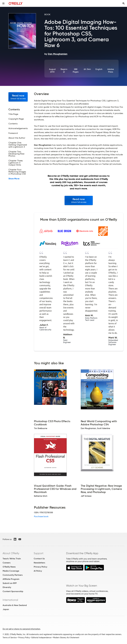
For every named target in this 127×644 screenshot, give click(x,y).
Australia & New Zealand (15, 605)
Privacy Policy (40, 567)
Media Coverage (11, 571)
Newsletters (39, 563)
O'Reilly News (9, 567)
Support (39, 553)
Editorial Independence (41, 638)
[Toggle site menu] (3, 3)
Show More (14, 179)
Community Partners (13, 575)
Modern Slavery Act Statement (66, 638)
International (10, 600)
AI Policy (38, 571)
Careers (7, 563)
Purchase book (41, 516)
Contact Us (39, 559)
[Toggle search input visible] (124, 3)
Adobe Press (111, 70)
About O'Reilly (11, 553)
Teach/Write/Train (12, 559)
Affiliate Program (11, 579)
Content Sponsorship (13, 591)
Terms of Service (10, 638)
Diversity (7, 587)
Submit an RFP (10, 583)
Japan (6, 609)
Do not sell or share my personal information (21, 629)
